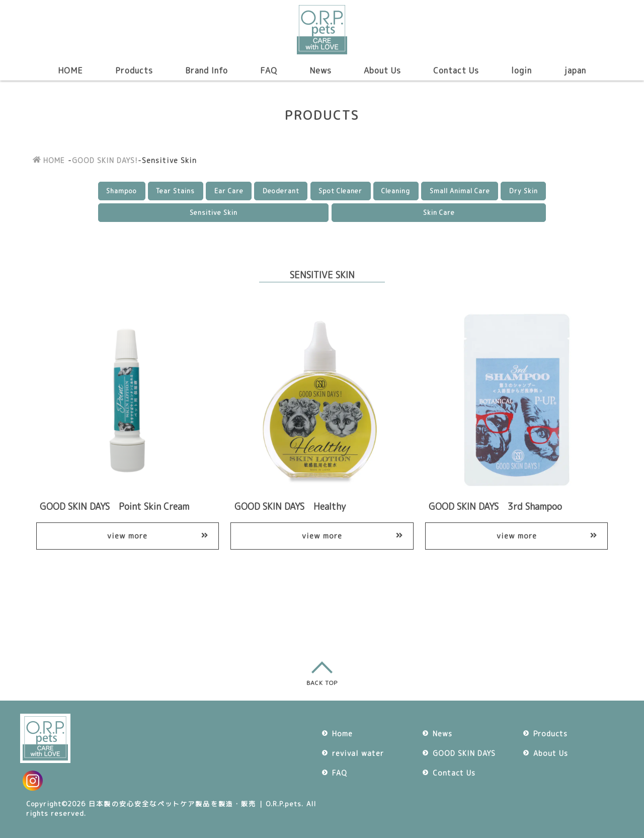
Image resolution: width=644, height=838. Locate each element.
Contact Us (456, 70)
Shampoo (121, 191)
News (320, 70)
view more (128, 536)
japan (575, 70)
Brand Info (207, 70)
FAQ (269, 70)
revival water (358, 753)
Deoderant (279, 191)
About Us (382, 70)
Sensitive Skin (214, 212)
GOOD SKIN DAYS (464, 753)
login (521, 70)
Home (342, 734)
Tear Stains (174, 191)
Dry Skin (524, 191)
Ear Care (228, 191)
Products (134, 70)
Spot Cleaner (338, 191)
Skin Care (439, 212)
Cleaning (394, 191)
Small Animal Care (460, 191)
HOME (70, 70)
